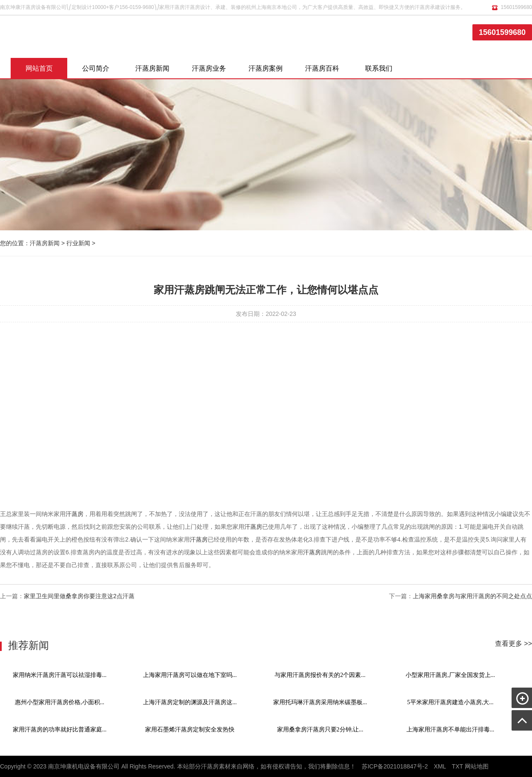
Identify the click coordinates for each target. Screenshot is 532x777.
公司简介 (96, 68)
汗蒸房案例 (266, 68)
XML (440, 766)
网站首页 (39, 68)
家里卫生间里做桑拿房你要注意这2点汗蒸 (79, 596)
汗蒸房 (74, 514)
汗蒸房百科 (322, 68)
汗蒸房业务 (209, 68)
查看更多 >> (513, 644)
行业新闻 (78, 243)
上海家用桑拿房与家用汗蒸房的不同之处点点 (472, 596)
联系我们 (379, 68)
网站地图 (477, 766)
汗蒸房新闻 (152, 68)
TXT (458, 766)
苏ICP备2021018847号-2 (395, 766)
